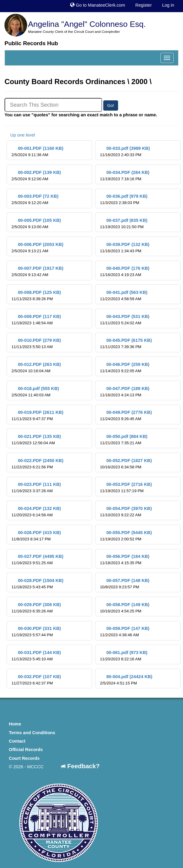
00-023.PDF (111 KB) (36, 487)
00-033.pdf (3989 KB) (125, 151)
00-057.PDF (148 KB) (125, 584)
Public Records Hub (31, 43)
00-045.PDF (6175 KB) (126, 343)
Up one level (20, 135)
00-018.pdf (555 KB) (35, 392)
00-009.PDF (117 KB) (36, 320)
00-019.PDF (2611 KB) (37, 415)
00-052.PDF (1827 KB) (126, 464)
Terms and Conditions (32, 733)
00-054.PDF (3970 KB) (126, 512)
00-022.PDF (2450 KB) (37, 464)
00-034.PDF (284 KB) (125, 176)
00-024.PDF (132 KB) (36, 512)
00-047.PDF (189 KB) (125, 392)
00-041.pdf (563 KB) (124, 296)
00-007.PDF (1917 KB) (37, 271)
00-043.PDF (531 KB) (125, 320)
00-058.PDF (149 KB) (125, 608)
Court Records (24, 758)
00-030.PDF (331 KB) (36, 632)
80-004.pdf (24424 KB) (126, 680)
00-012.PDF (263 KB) (36, 368)
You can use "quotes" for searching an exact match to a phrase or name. (81, 115)
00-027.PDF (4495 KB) (37, 560)
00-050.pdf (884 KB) (124, 440)
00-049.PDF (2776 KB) (126, 415)
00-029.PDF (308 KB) (36, 608)
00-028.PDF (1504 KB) (37, 584)
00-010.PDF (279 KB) (36, 343)
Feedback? (80, 766)
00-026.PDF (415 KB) (36, 536)
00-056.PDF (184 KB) (125, 560)
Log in (168, 5)
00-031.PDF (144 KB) (36, 656)
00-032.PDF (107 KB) (36, 680)
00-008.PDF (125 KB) (36, 296)
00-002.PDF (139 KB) (36, 176)
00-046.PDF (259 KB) (125, 368)
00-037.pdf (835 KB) (124, 223)
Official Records (26, 750)
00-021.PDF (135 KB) (36, 440)
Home (15, 724)
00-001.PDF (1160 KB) (37, 151)
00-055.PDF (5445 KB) (126, 536)
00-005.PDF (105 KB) (36, 223)
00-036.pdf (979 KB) (124, 199)
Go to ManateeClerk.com (98, 5)
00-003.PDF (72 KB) (35, 199)
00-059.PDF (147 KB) (125, 632)
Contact (17, 741)
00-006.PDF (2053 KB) (37, 248)
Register (144, 5)
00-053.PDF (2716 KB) (126, 487)
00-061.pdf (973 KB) (124, 656)
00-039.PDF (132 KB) (125, 248)
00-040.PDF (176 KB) (125, 271)
